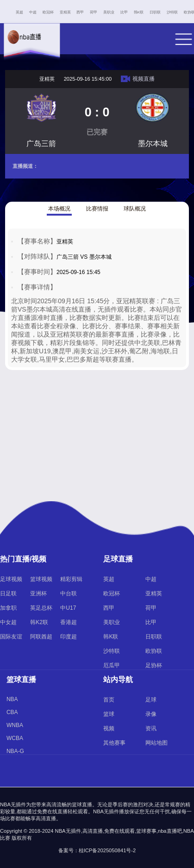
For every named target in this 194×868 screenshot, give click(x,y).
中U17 (68, 608)
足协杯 (154, 665)
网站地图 (156, 743)
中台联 (69, 594)
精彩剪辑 (71, 579)
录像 (151, 714)
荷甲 (94, 12)
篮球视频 (41, 579)
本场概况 (59, 209)
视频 (109, 728)
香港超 (69, 622)
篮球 (109, 714)
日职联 (155, 12)
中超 (33, 12)
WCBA (15, 738)
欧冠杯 (48, 12)
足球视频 (11, 579)
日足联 (8, 594)
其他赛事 (114, 743)
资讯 (151, 728)
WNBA (15, 725)
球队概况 (135, 209)
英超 (19, 12)
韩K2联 (39, 622)
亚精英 (65, 12)
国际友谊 (11, 637)
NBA (12, 699)
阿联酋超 (41, 637)
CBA (12, 712)
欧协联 (154, 651)
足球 (151, 700)
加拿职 (8, 608)
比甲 (124, 12)
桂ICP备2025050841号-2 (107, 850)
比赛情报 (97, 209)
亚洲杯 (38, 594)
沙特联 (172, 12)
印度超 (69, 637)
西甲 (80, 12)
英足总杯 (41, 608)
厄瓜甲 (112, 665)
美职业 (109, 12)
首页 (109, 700)
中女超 (8, 622)
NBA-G (15, 751)
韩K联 (139, 12)
